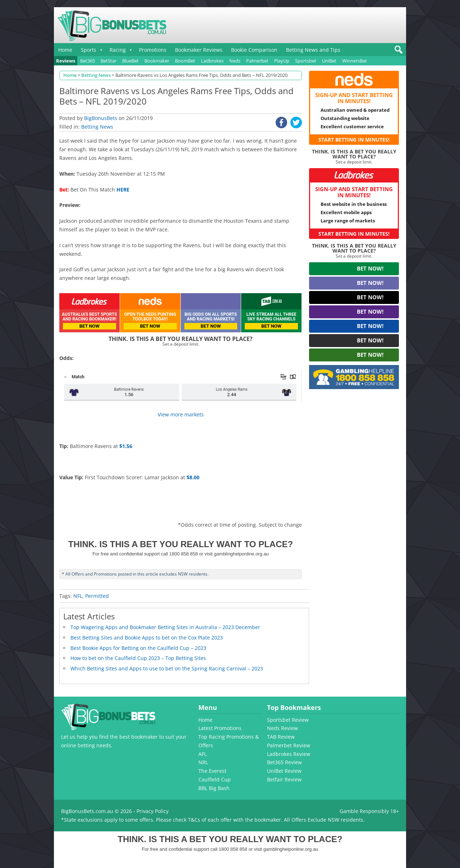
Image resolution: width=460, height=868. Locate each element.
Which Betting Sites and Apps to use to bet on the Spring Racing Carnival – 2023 (167, 668)
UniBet (329, 61)
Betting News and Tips (313, 50)
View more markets (181, 414)
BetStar (109, 61)
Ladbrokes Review (289, 754)
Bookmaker (157, 61)
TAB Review (281, 737)
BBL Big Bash (214, 788)
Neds (235, 61)
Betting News (97, 127)
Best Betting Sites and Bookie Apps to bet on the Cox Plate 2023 (147, 638)
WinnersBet (355, 61)
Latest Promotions (220, 728)
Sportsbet (306, 61)
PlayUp (282, 61)
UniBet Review (284, 771)
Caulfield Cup (215, 779)
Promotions (153, 50)
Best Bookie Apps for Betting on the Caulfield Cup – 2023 (138, 648)
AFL (203, 754)
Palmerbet (257, 61)
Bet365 (88, 61)
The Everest (212, 771)
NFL (78, 596)
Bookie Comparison (254, 50)
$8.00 (193, 477)
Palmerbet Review (289, 745)
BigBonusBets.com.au (87, 811)
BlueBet (130, 61)
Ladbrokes (212, 61)
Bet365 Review (284, 762)
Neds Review (282, 728)
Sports (89, 50)
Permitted (97, 596)
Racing (118, 50)
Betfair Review (284, 779)
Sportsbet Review (288, 720)
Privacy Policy (153, 811)
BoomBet (185, 61)
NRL (203, 762)
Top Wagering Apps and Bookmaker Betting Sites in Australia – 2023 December (165, 627)
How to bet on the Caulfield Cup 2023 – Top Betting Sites (138, 658)
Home (65, 50)
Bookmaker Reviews (199, 50)
